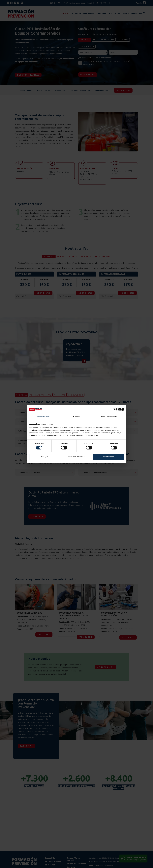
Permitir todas (108, 457)
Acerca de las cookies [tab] (110, 417)
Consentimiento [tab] (43, 417)
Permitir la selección (76, 457)
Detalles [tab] (76, 417)
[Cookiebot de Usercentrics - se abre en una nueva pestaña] (114, 410)
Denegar (45, 457)
